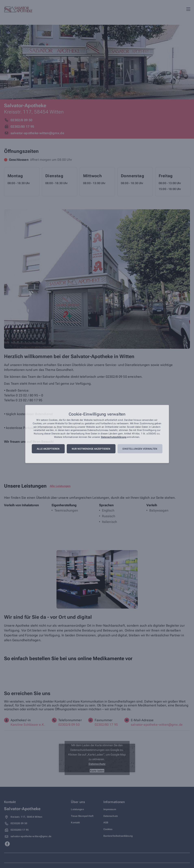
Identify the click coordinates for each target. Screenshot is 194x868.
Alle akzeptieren (48, 449)
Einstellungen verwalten (140, 449)
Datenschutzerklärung (114, 437)
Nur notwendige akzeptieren (91, 449)
